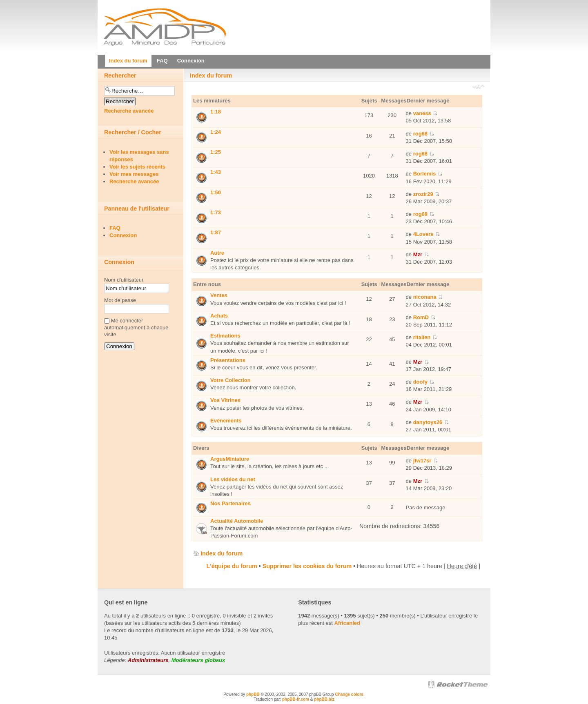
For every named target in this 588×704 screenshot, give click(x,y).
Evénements (226, 421)
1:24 (216, 132)
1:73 (216, 212)
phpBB (253, 694)
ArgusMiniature (230, 459)
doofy (420, 382)
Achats (219, 316)
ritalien (422, 337)
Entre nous (207, 284)
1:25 (216, 152)
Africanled (347, 623)
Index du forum (211, 76)
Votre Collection (231, 380)
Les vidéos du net (233, 479)
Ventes (219, 295)
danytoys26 (428, 422)
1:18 (216, 112)
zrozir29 (423, 194)
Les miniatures (212, 101)
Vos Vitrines (225, 400)
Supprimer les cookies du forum (307, 566)
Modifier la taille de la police (478, 87)
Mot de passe (120, 300)
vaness (422, 113)
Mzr (418, 254)
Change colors (349, 694)
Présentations (228, 360)
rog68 (420, 134)
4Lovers (423, 234)
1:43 (216, 172)
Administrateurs (148, 660)
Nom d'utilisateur (124, 280)
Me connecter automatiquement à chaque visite (136, 328)
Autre (217, 253)
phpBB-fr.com (296, 699)
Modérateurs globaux (198, 660)
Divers (201, 448)
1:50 (216, 192)
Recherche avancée (129, 111)
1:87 (216, 232)
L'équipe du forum (232, 566)
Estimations (225, 336)
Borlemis (425, 174)
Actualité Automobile (237, 521)
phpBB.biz (324, 699)
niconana (425, 297)
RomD (421, 317)
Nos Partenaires (231, 503)
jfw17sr (422, 461)
